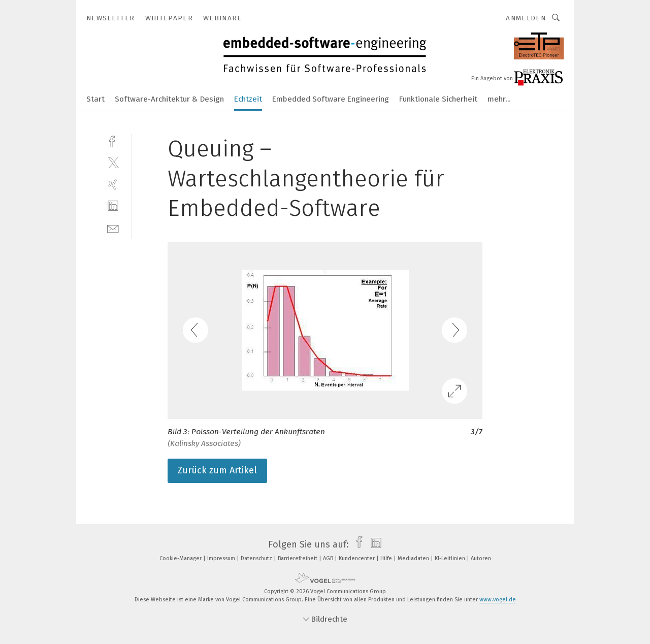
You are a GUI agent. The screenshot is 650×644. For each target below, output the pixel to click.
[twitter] (113, 162)
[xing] (113, 184)
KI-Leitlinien (451, 558)
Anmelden (526, 18)
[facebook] (113, 140)
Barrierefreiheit (298, 558)
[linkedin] (113, 206)
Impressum (222, 558)
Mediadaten (414, 558)
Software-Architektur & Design (169, 99)
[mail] (113, 228)
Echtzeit (248, 99)
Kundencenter (357, 558)
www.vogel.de (498, 600)
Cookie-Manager (181, 558)
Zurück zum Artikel (217, 470)
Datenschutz (257, 558)
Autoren (481, 558)
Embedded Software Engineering (331, 99)
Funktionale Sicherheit (438, 99)
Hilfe (387, 558)
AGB (329, 558)
